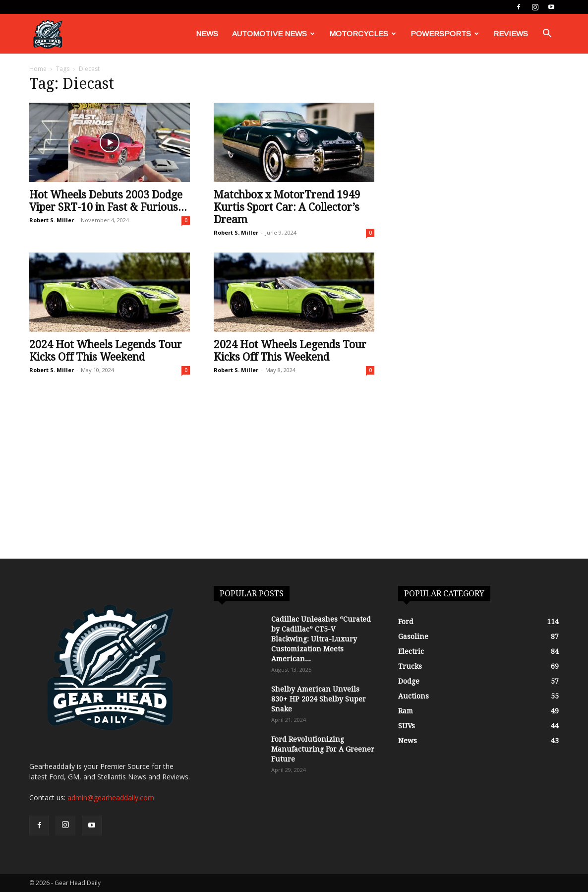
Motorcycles (363, 33)
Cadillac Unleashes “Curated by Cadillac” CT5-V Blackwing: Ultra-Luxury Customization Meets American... (321, 639)
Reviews (511, 33)
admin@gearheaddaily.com (111, 797)
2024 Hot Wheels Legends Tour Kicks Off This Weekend (106, 351)
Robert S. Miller (52, 220)
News (207, 33)
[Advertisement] (294, 484)
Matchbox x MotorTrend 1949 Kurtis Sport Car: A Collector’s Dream (287, 207)
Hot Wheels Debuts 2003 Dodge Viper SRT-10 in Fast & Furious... (108, 201)
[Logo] (48, 34)
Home (38, 69)
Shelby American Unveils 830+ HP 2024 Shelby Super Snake (319, 699)
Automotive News (273, 33)
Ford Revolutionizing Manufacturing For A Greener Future (323, 749)
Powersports (445, 33)
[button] (547, 34)
